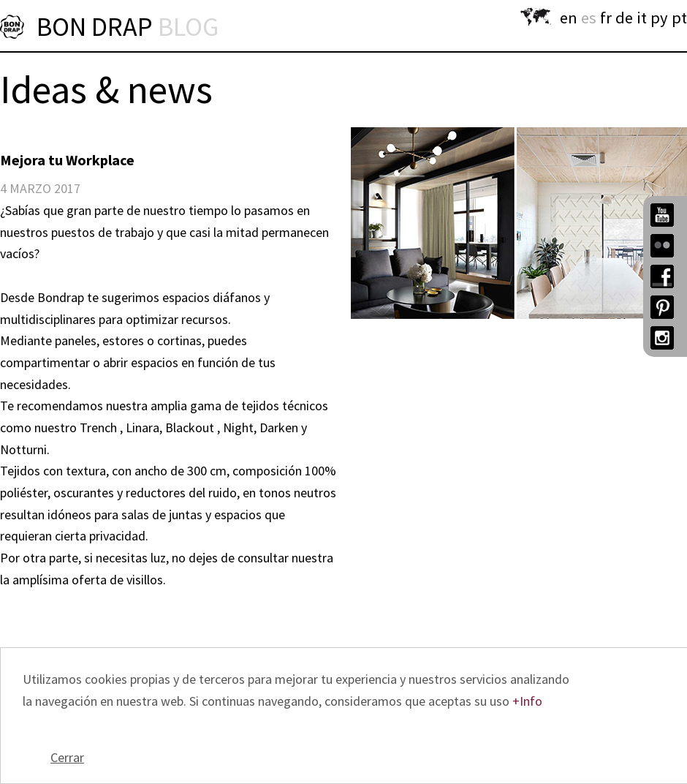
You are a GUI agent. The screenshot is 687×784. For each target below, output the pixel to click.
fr (606, 18)
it (642, 18)
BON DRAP (128, 27)
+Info (527, 701)
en (569, 18)
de (624, 18)
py (659, 18)
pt (679, 18)
